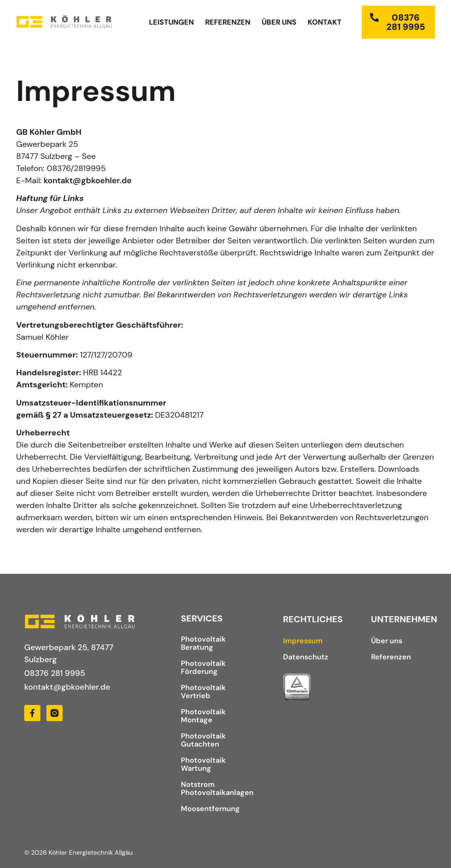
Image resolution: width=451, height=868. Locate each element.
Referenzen (228, 22)
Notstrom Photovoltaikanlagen (216, 789)
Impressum (303, 641)
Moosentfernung (210, 809)
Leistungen (171, 22)
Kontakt (325, 22)
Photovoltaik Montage (203, 716)
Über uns (279, 22)
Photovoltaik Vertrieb (203, 692)
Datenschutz (306, 657)
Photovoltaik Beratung (203, 643)
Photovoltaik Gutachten (203, 740)
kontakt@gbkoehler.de (88, 180)
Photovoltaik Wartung (203, 764)
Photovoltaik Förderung (203, 667)
